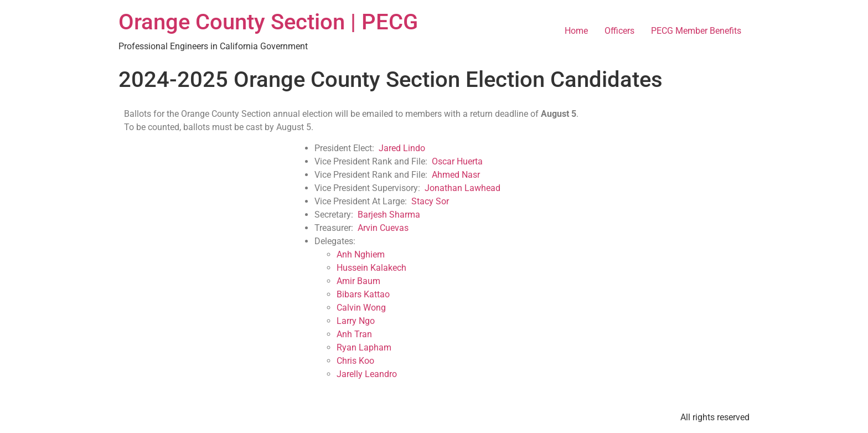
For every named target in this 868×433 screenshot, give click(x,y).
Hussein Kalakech (371, 268)
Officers (619, 31)
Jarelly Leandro (367, 374)
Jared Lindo (402, 148)
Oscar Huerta (457, 161)
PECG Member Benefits (696, 31)
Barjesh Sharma (389, 215)
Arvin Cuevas (383, 228)
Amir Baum (358, 281)
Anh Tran (354, 334)
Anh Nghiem (361, 254)
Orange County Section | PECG (268, 22)
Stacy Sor (430, 201)
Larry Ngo (356, 321)
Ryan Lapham (364, 347)
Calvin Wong (361, 308)
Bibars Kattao (363, 294)
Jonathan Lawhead (463, 188)
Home (576, 31)
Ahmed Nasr (456, 175)
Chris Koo (355, 361)
